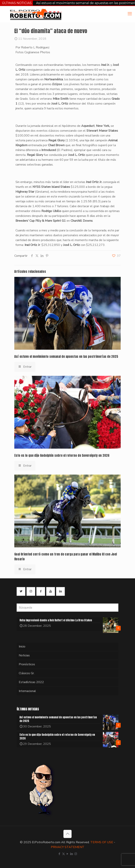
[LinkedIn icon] (72, 854)
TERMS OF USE (102, 842)
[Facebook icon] (59, 854)
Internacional (27, 691)
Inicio (22, 646)
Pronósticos (27, 664)
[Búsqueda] (67, 608)
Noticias (24, 655)
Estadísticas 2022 (31, 682)
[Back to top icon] (67, 834)
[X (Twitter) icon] (64, 854)
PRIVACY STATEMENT (68, 847)
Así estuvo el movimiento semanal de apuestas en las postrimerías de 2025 (66, 356)
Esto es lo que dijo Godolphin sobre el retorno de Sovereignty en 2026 (62, 455)
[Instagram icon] (76, 854)
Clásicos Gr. (27, 673)
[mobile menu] (130, 14)
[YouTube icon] (68, 854)
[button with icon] (21, 591)
